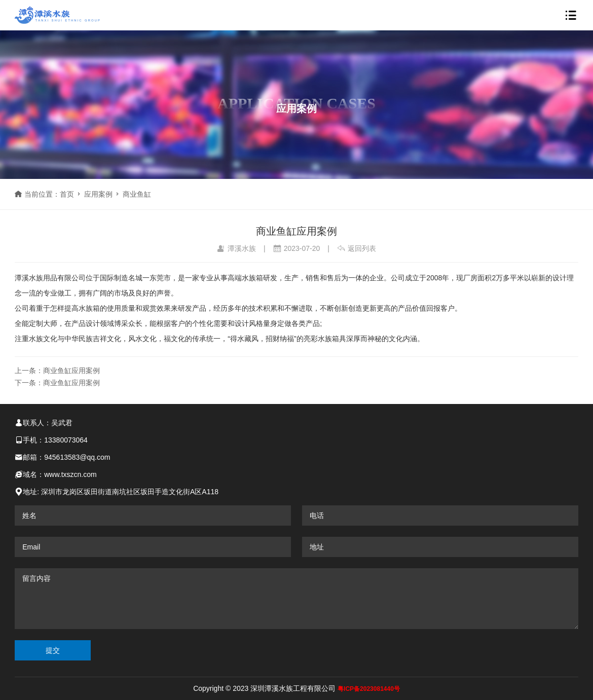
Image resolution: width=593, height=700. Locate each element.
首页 (67, 194)
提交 (53, 650)
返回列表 (357, 248)
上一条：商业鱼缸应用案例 (57, 371)
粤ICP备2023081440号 (369, 689)
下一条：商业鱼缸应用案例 (57, 383)
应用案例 (98, 194)
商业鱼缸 (137, 194)
